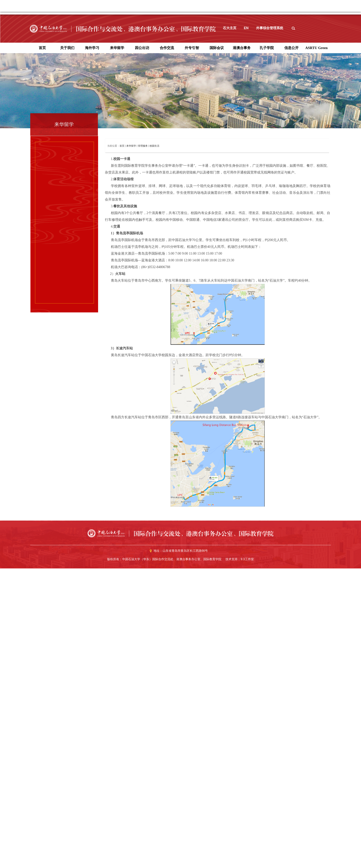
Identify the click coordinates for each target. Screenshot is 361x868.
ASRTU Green (316, 221)
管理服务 (143, 319)
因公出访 (142, 221)
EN (246, 202)
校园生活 (154, 319)
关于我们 (67, 221)
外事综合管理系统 (270, 202)
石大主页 (230, 202)
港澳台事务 (242, 221)
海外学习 (92, 221)
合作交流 (167, 221)
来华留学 (117, 221)
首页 (42, 221)
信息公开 (291, 221)
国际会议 (217, 221)
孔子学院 (267, 221)
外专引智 (192, 221)
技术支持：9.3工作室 (240, 733)
